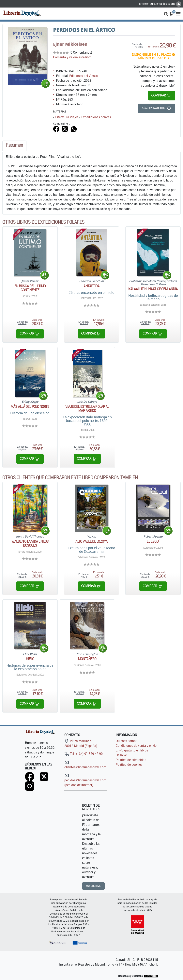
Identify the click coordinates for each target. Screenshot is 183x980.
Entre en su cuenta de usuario (160, 4)
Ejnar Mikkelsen (70, 44)
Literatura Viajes (67, 117)
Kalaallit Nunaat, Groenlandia (153, 289)
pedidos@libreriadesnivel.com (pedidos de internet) (85, 780)
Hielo (30, 659)
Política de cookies (129, 765)
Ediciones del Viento (84, 76)
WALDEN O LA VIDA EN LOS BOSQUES (30, 543)
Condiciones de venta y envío (136, 746)
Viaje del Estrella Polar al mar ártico (87, 408)
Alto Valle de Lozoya (91, 541)
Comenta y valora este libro (72, 57)
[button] (166, 13)
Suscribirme (93, 886)
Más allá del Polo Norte (30, 406)
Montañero (87, 659)
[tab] (14, 146)
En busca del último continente (30, 288)
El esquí (153, 541)
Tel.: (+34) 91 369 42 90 (84, 754)
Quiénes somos (126, 741)
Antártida (92, 286)
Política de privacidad (131, 760)
